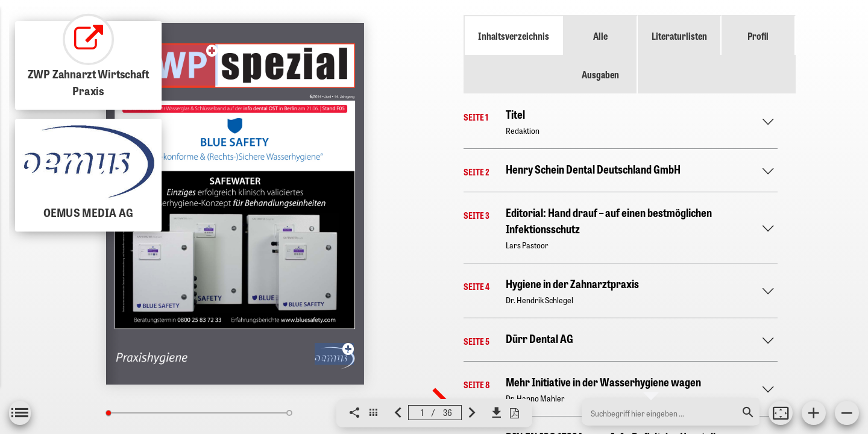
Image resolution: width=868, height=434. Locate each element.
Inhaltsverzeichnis (514, 36)
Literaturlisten (679, 36)
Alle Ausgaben (600, 55)
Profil (758, 36)
